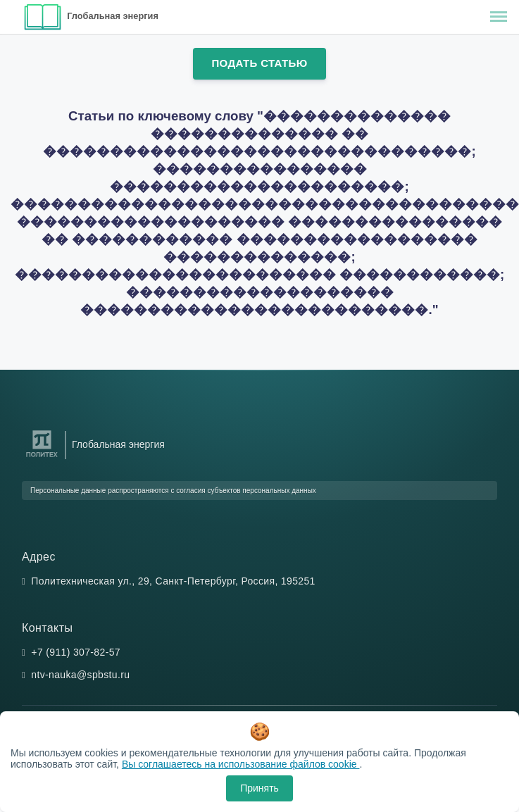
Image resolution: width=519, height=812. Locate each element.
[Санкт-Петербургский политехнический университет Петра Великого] (42, 457)
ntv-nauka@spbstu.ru (80, 675)
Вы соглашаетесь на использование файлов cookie (241, 764)
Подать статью (259, 63)
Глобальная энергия (113, 16)
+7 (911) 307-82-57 (76, 652)
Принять (259, 788)
